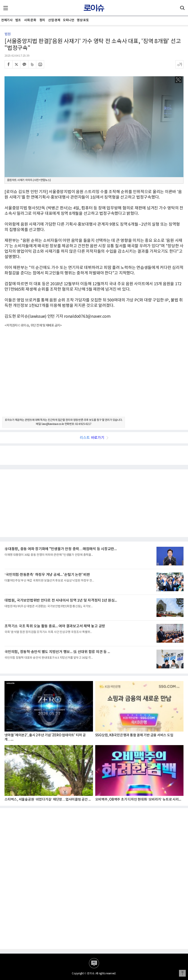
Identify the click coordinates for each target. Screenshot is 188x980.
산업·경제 (54, 20)
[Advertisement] (94, 376)
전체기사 (7, 20)
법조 (18, 20)
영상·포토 (83, 20)
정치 (42, 20)
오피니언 (68, 20)
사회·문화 (30, 20)
